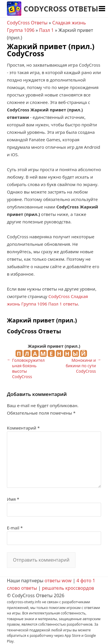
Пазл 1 (47, 30)
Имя (13, 499)
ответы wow (58, 581)
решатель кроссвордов (68, 588)
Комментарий (23, 428)
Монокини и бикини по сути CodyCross (81, 366)
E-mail (15, 528)
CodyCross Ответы (61, 9)
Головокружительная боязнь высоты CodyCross (28, 368)
